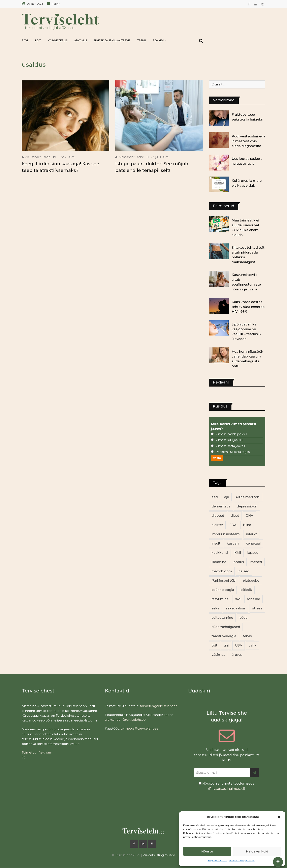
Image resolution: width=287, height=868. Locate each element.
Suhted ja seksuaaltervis (112, 40)
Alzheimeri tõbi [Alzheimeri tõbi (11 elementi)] (248, 497)
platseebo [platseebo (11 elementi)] (251, 581)
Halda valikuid (257, 851)
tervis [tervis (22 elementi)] (247, 636)
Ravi (25, 40)
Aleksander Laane (38, 157)
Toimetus (29, 752)
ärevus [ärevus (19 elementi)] (237, 655)
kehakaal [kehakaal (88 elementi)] (253, 543)
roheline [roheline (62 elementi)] (253, 599)
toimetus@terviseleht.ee (159, 706)
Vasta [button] (217, 458)
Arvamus (81, 40)
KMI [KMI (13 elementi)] (238, 553)
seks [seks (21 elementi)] (215, 608)
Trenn (141, 40)
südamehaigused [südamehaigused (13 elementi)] (226, 627)
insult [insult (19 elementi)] (216, 543)
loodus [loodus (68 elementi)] (238, 562)
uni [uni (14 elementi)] (226, 645)
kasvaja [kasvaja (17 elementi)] (233, 543)
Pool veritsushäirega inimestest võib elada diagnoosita (248, 141)
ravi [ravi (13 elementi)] (238, 599)
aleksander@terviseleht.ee (125, 720)
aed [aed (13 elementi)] (215, 497)
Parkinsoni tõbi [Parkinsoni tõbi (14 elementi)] (224, 581)
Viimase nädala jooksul (231, 434)
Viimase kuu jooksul (229, 440)
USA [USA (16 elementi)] (239, 645)
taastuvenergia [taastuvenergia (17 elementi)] (224, 636)
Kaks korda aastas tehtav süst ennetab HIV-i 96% (248, 307)
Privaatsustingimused (242, 860)
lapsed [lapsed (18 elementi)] (253, 553)
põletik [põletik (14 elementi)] (246, 590)
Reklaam (45, 752)
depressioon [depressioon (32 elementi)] (247, 506)
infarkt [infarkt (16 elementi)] (251, 534)
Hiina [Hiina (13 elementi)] (247, 525)
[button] (279, 817)
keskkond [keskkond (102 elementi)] (220, 553)
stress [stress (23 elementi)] (257, 608)
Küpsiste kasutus (217, 860)
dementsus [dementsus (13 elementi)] (221, 506)
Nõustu (207, 851)
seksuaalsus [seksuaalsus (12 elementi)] (236, 608)
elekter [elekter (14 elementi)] (217, 525)
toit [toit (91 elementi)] (214, 645)
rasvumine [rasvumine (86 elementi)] (220, 599)
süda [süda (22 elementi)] (244, 618)
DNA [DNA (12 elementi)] (249, 516)
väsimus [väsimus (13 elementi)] (218, 655)
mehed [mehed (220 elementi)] (256, 562)
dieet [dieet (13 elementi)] (235, 516)
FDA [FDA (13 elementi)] (233, 525)
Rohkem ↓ (159, 40)
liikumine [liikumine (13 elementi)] (219, 562)
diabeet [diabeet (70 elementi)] (218, 516)
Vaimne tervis (58, 40)
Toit (38, 40)
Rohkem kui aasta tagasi (233, 452)
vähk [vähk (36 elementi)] (252, 645)
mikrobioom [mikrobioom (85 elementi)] (222, 571)
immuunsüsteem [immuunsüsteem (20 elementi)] (226, 534)
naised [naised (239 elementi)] (244, 571)
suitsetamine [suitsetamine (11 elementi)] (222, 618)
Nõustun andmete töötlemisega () (227, 786)
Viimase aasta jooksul (230, 446)
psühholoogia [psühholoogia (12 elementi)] (223, 590)
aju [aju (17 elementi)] (227, 497)
